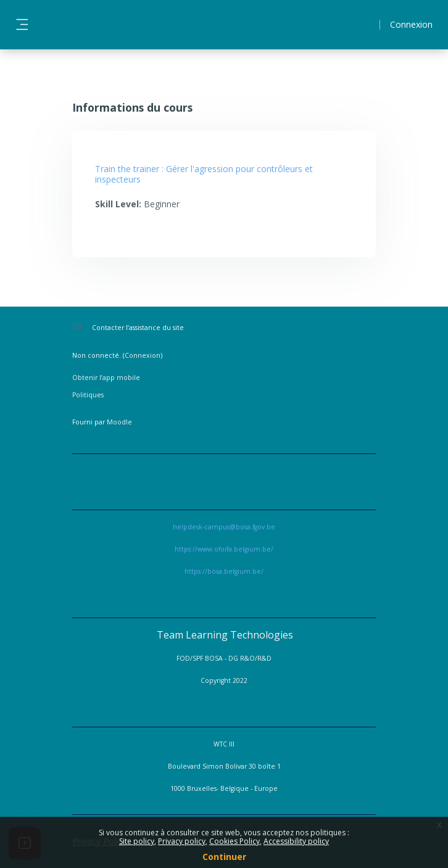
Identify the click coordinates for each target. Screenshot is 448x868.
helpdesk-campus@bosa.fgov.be (224, 527)
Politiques (88, 395)
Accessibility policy (296, 841)
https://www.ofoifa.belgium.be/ (224, 549)
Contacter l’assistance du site (138, 328)
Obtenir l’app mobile (106, 378)
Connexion (411, 24)
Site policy (137, 841)
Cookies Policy (234, 841)
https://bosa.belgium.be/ (224, 571)
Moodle (119, 422)
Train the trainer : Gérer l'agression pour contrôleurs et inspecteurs (204, 174)
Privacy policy (182, 841)
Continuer (224, 857)
